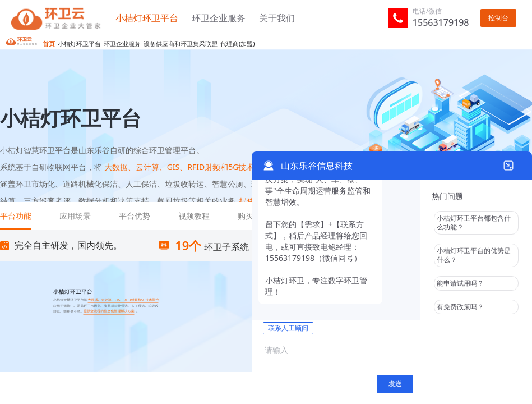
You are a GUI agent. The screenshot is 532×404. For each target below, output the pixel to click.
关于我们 (277, 18)
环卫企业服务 (220, 18)
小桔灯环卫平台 (148, 18)
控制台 (498, 18)
